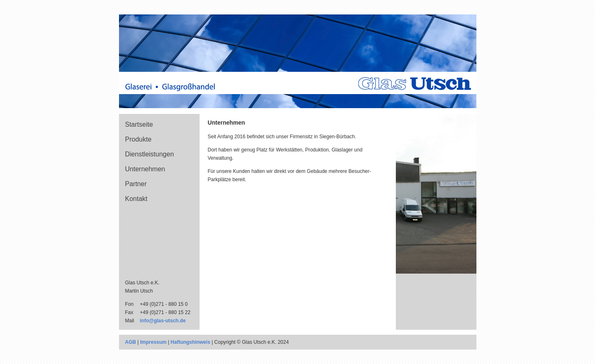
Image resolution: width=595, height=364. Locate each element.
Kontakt (136, 199)
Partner (136, 184)
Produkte (138, 139)
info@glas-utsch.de (163, 321)
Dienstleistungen (150, 154)
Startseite (139, 124)
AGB (131, 342)
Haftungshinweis (190, 342)
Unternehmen (145, 169)
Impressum (153, 342)
